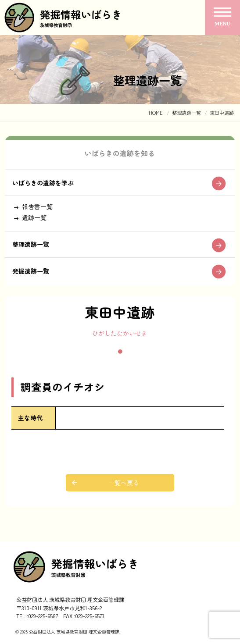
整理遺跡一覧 (31, 244)
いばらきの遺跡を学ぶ (43, 183)
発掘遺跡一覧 (31, 271)
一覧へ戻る (124, 483)
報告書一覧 (37, 206)
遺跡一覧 (34, 217)
